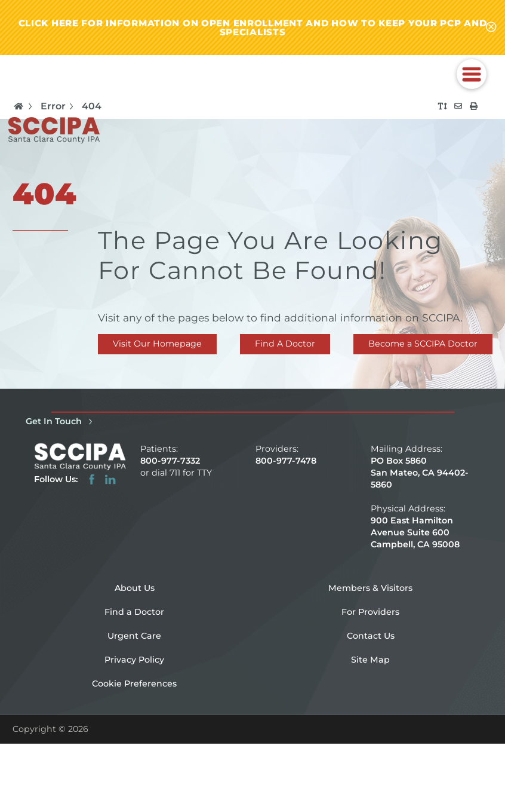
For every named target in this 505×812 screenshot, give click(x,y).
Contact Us (371, 636)
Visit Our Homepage (157, 344)
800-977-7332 (170, 461)
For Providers (370, 612)
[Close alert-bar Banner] (491, 27)
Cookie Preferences (134, 684)
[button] (472, 74)
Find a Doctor (134, 612)
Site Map (370, 660)
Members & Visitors (370, 588)
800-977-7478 (286, 461)
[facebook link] (92, 479)
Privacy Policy (134, 660)
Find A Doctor (285, 344)
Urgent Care (134, 636)
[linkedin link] (110, 479)
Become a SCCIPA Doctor (423, 344)
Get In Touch (61, 421)
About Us (135, 588)
